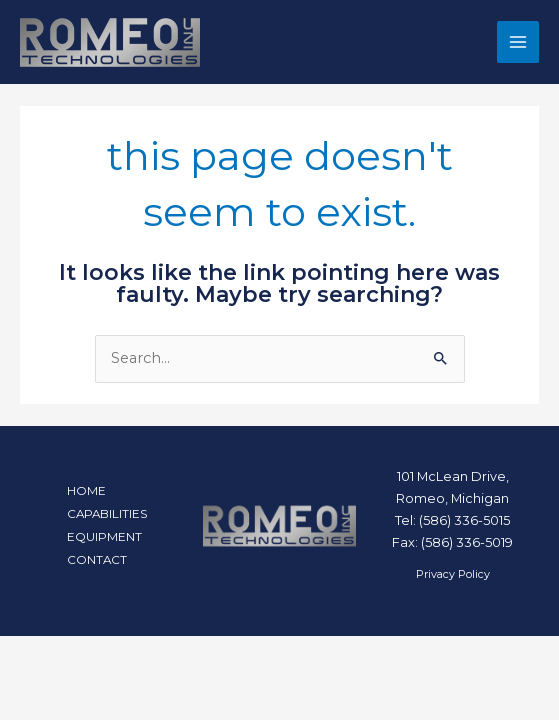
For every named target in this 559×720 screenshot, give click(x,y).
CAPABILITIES (107, 514)
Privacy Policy (453, 574)
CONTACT (97, 560)
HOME (86, 491)
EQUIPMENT (104, 537)
